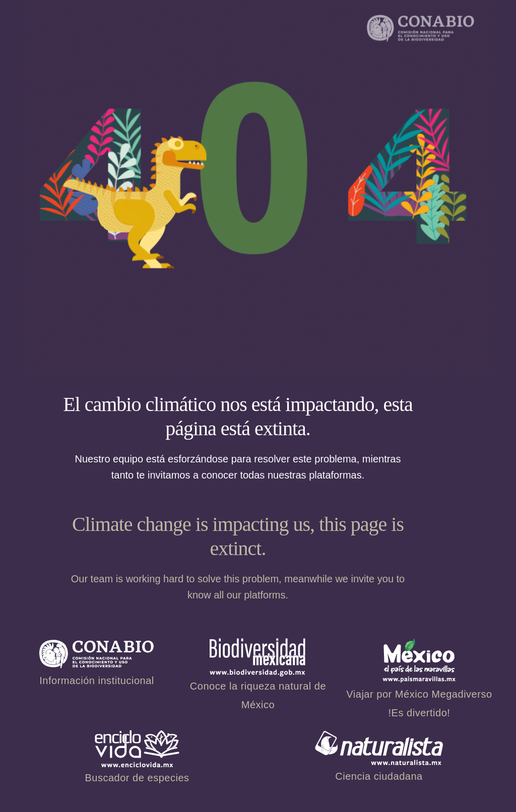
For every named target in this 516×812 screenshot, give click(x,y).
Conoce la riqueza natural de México (258, 680)
